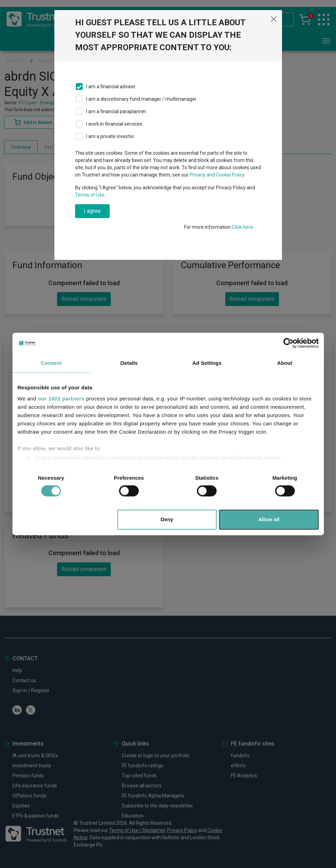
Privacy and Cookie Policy (217, 175)
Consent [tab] (51, 363)
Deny (167, 520)
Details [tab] (129, 363)
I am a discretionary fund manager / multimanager (141, 99)
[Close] (274, 19)
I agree (92, 211)
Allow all (269, 520)
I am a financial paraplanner (116, 111)
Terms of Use (90, 195)
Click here (242, 227)
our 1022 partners (61, 399)
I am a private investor (110, 136)
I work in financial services (114, 124)
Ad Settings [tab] (207, 363)
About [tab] (285, 363)
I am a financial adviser (111, 87)
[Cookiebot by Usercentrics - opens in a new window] (288, 343)
